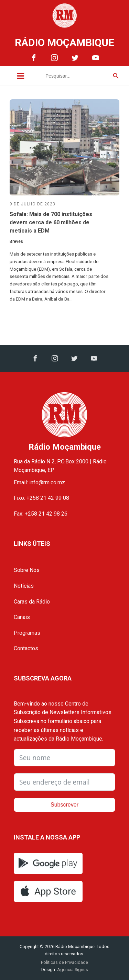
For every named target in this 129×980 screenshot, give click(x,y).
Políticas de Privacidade (64, 962)
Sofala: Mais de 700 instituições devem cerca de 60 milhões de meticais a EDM (51, 222)
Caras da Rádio (32, 602)
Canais (22, 617)
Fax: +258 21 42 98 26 (41, 514)
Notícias (24, 586)
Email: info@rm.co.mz (39, 482)
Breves (16, 241)
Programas (27, 633)
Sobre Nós (27, 570)
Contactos (26, 648)
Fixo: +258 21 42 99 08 (41, 498)
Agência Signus (72, 970)
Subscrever (64, 805)
